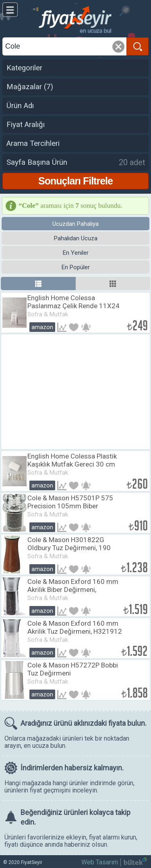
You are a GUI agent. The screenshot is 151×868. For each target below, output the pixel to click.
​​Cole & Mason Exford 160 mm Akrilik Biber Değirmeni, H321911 (73, 590)
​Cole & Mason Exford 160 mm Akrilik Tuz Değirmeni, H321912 (75, 627)
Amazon (42, 327)
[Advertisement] (75, 392)
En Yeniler (76, 253)
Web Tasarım (100, 862)
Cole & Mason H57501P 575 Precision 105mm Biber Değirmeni (70, 506)
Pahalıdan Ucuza (76, 238)
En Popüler (76, 267)
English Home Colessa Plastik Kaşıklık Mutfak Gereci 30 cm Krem (72, 464)
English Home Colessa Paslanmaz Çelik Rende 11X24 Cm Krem (73, 306)
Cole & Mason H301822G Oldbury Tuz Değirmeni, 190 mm (69, 548)
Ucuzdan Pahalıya (75, 224)
